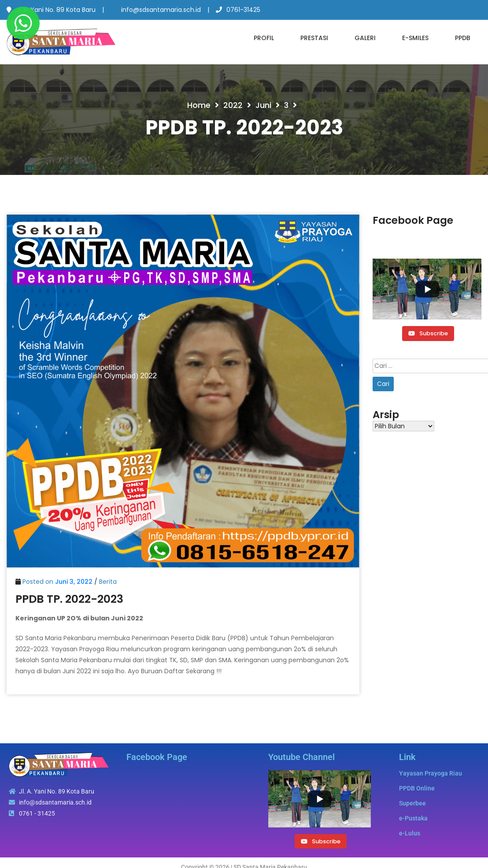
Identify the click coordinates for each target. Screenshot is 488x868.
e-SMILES (415, 38)
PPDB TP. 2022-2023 (69, 599)
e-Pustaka (413, 818)
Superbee (412, 803)
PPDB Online (417, 788)
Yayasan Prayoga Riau (431, 773)
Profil (264, 38)
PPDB (463, 38)
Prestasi (314, 38)
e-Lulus (410, 833)
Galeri (365, 38)
